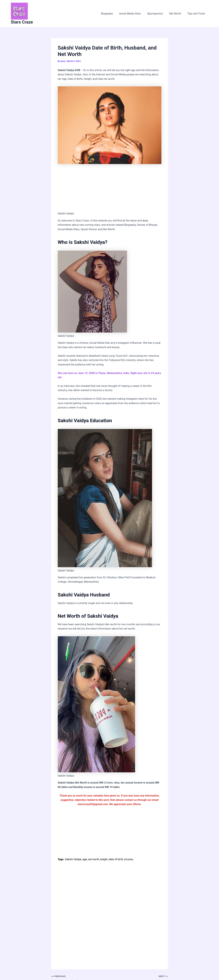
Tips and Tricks (197, 14)
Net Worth (177, 14)
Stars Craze (22, 22)
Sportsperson (158, 14)
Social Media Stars (134, 14)
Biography (111, 14)
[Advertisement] (110, 187)
